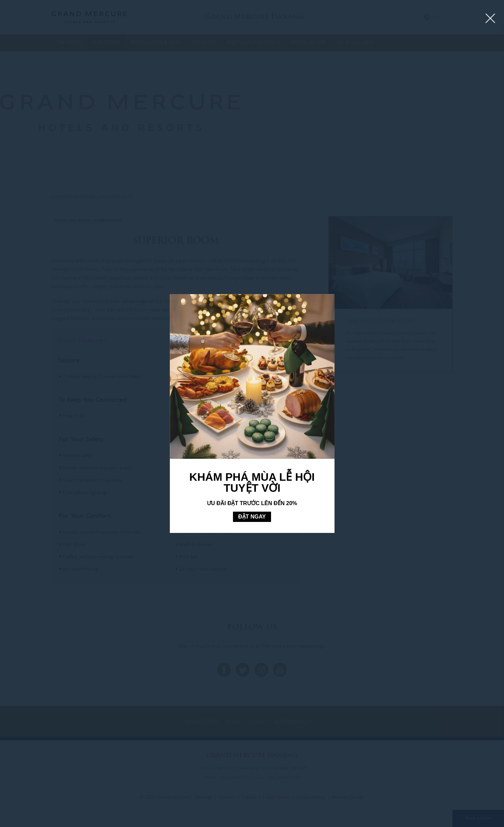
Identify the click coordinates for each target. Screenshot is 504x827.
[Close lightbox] (490, 19)
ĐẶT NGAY (252, 517)
